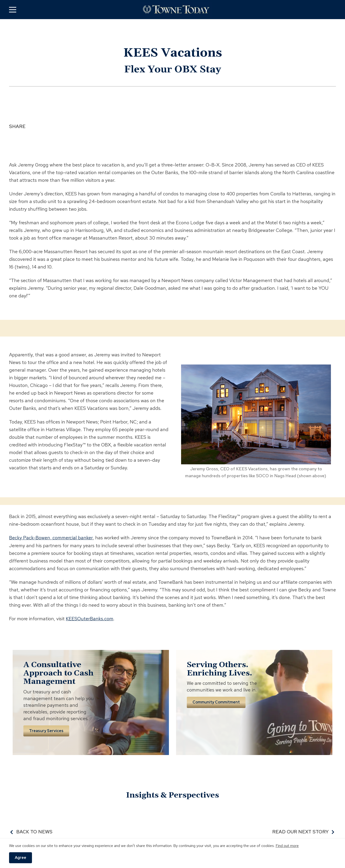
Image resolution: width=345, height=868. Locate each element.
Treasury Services (46, 731)
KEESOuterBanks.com (90, 618)
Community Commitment (216, 702)
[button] (13, 9)
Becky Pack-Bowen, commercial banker (51, 538)
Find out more (287, 846)
